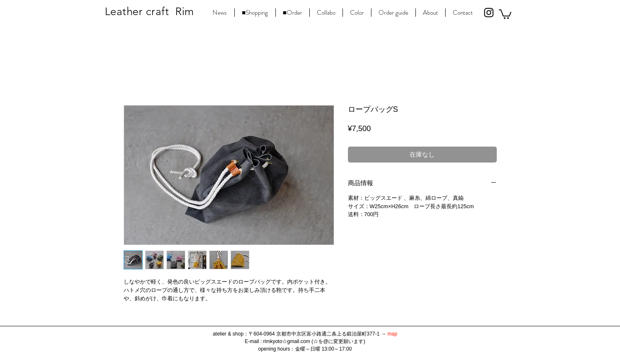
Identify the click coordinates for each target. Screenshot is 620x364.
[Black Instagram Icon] (489, 13)
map (392, 334)
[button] (505, 14)
